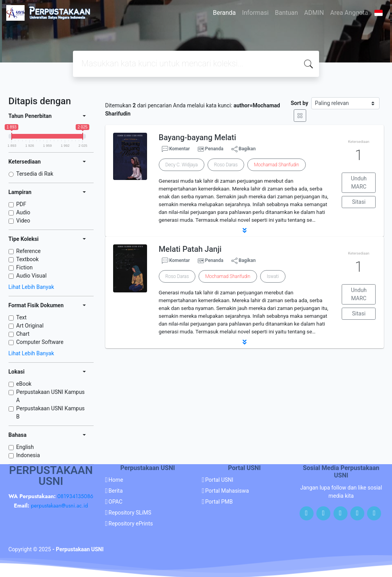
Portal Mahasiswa (227, 491)
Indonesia (28, 455)
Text (22, 317)
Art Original (30, 326)
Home (116, 480)
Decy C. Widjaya (182, 165)
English (25, 447)
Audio (23, 212)
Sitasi (359, 202)
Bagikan (244, 149)
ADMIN (314, 13)
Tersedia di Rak (35, 174)
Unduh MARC (359, 183)
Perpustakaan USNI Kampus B (51, 412)
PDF (21, 204)
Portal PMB (219, 502)
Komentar (176, 149)
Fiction (25, 267)
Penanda (214, 149)
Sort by (299, 103)
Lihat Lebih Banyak (31, 287)
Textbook (28, 259)
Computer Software (40, 342)
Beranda (224, 13)
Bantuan (286, 13)
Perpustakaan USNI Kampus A (51, 396)
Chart (23, 334)
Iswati (273, 276)
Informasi (255, 13)
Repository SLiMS (130, 513)
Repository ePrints (131, 524)
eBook (24, 384)
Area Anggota (349, 13)
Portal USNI (219, 480)
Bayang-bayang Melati (198, 137)
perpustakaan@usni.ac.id (59, 506)
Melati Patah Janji (190, 249)
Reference (29, 251)
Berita (116, 491)
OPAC (115, 502)
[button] (245, 230)
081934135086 (75, 496)
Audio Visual (32, 276)
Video (23, 221)
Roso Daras (226, 165)
